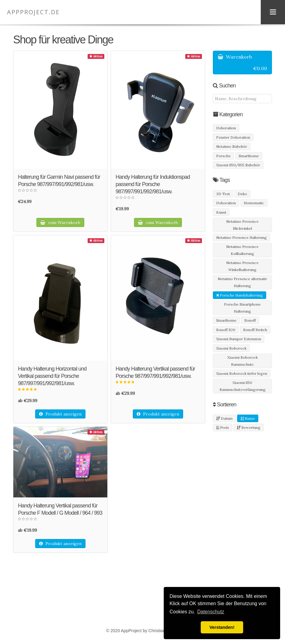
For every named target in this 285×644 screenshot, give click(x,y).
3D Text (223, 194)
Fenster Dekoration (233, 137)
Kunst (221, 212)
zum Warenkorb (60, 222)
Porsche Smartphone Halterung (242, 308)
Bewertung (249, 427)
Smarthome (249, 156)
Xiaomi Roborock (231, 348)
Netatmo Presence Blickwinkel (242, 225)
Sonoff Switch (255, 330)
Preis (223, 427)
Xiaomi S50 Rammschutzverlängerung (243, 386)
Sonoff (250, 320)
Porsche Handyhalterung (240, 295)
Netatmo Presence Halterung (241, 237)
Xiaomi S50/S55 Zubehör (238, 165)
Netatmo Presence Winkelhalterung (242, 266)
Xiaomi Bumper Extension (239, 339)
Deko (242, 194)
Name (248, 418)
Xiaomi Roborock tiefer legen (242, 373)
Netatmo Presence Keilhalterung (242, 250)
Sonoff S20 (226, 330)
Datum (224, 418)
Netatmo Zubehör (232, 146)
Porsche (223, 156)
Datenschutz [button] (211, 612)
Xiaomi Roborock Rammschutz (243, 361)
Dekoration (226, 128)
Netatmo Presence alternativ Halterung (242, 282)
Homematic (254, 203)
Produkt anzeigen (60, 414)
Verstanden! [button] (222, 627)
